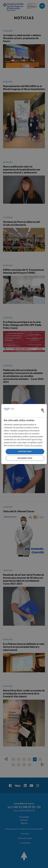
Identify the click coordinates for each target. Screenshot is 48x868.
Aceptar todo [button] (25, 451)
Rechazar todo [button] (25, 458)
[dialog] (24, 434)
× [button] (43, 412)
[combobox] (43, 410)
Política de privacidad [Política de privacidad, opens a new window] (33, 445)
